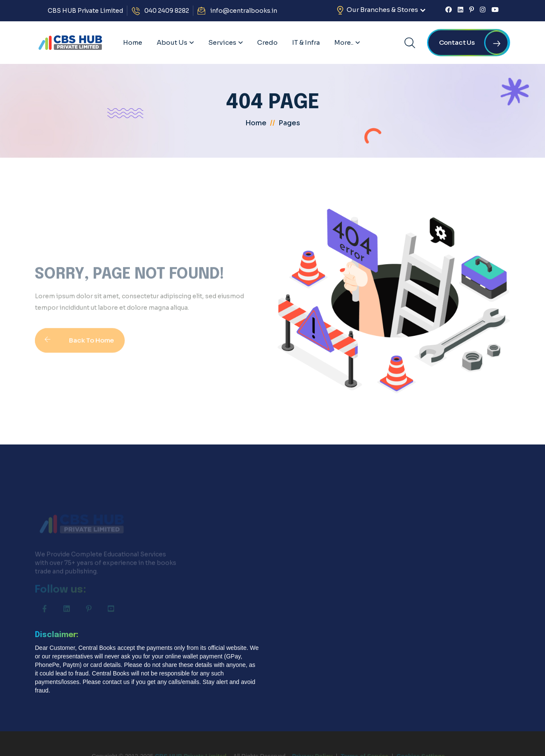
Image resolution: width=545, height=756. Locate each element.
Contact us (474, 43)
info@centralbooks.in (244, 11)
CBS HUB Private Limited (85, 11)
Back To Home (75, 347)
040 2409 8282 (167, 11)
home (256, 123)
